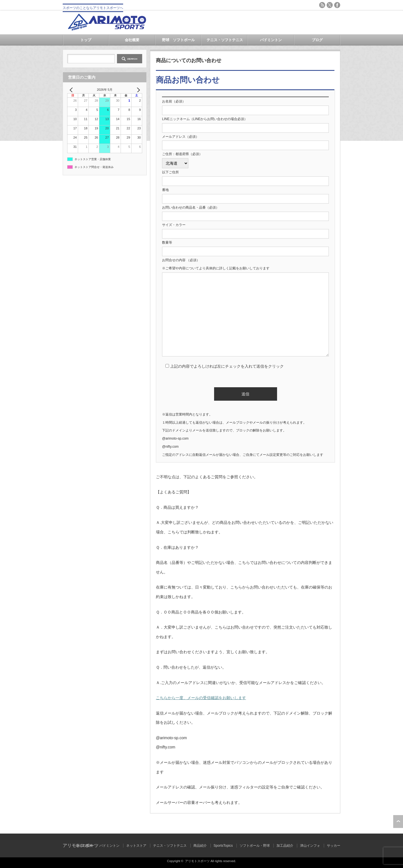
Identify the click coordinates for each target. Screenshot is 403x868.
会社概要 (132, 40)
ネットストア (136, 846)
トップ (86, 40)
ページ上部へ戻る (398, 822)
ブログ (317, 40)
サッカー (334, 846)
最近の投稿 (84, 846)
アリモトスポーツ (197, 861)
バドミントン (271, 40)
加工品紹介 (285, 846)
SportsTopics (223, 846)
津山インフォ (310, 846)
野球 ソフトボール (178, 40)
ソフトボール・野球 (255, 846)
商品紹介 (200, 846)
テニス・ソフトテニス (225, 40)
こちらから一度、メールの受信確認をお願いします (201, 698)
